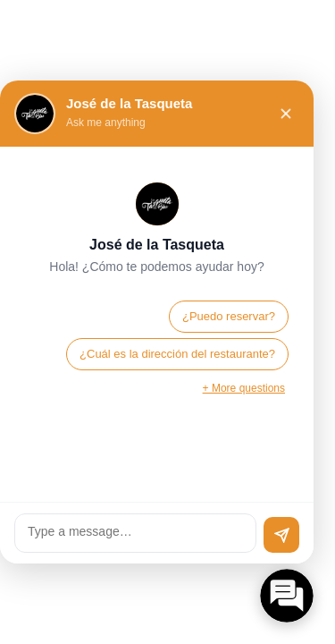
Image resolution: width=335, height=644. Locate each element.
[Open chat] (287, 596)
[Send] (281, 535)
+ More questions (244, 388)
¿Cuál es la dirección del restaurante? (177, 354)
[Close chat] (286, 114)
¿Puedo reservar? (229, 316)
